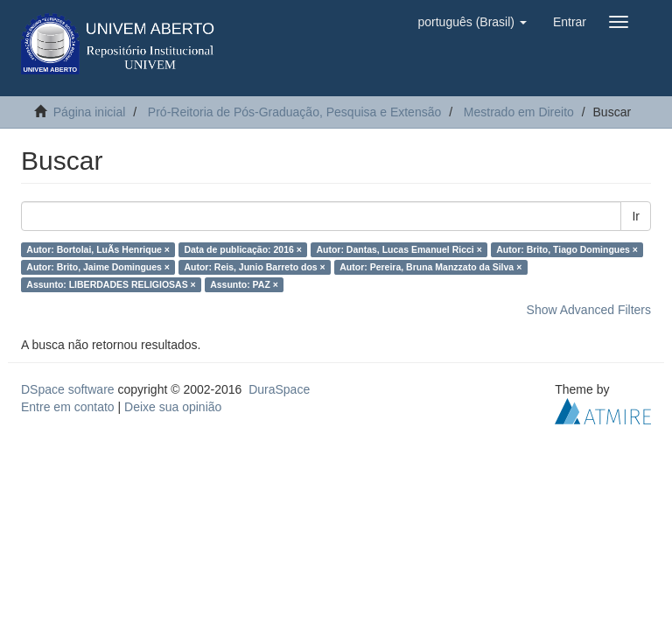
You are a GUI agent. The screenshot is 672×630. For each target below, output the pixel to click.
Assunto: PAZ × (244, 284)
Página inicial (90, 112)
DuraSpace (279, 389)
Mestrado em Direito (519, 112)
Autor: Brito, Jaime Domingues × (98, 267)
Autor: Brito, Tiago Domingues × (567, 249)
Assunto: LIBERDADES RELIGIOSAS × (111, 284)
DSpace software (68, 389)
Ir (636, 216)
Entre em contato (68, 407)
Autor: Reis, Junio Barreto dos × (254, 267)
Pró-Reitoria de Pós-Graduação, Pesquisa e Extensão (294, 112)
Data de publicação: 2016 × (243, 249)
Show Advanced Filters (589, 310)
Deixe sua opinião (173, 407)
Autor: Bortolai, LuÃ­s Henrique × (98, 249)
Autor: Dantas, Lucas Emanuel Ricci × (399, 249)
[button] (472, 22)
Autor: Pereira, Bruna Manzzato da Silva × (430, 267)
